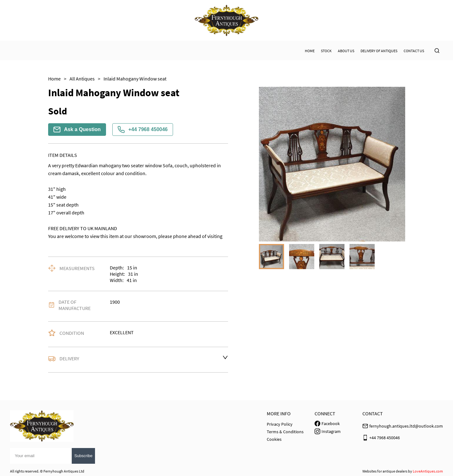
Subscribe (83, 456)
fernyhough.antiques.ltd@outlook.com (406, 426)
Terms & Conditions (285, 432)
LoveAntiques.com (428, 471)
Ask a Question (77, 130)
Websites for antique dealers (385, 471)
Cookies (274, 439)
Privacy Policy (280, 424)
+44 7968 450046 (143, 130)
